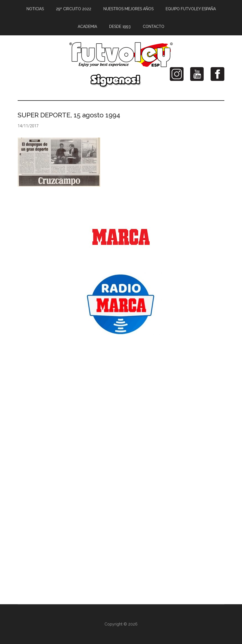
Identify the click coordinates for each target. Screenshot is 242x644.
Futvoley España (121, 55)
